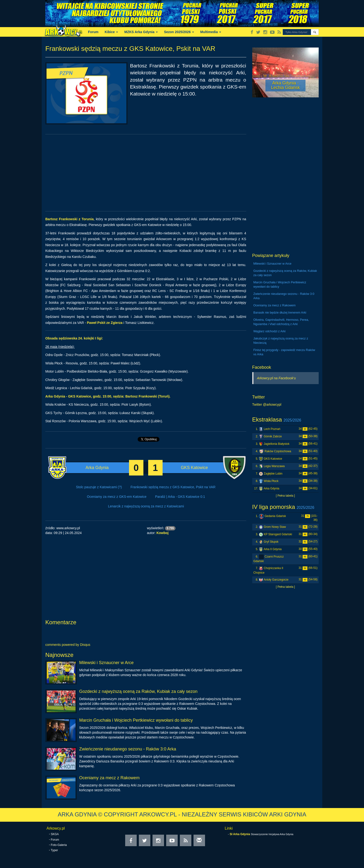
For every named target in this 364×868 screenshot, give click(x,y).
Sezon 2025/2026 (179, 32)
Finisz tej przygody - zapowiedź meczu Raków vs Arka (284, 352)
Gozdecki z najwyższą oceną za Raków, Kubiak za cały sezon (138, 691)
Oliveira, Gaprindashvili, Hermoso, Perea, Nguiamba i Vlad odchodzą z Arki (281, 322)
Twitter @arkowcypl (267, 404)
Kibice (112, 32)
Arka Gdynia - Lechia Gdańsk (285, 85)
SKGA (55, 834)
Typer (54, 850)
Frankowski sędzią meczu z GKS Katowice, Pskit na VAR (173, 487)
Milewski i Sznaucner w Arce (106, 663)
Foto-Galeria (59, 845)
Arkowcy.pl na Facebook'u (276, 378)
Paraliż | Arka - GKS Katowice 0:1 (180, 497)
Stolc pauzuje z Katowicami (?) (99, 487)
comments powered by (68, 645)
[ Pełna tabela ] (285, 496)
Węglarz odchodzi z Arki (270, 331)
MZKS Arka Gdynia (141, 32)
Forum (93, 32)
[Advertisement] (146, 173)
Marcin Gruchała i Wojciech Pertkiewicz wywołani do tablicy (136, 720)
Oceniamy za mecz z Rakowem (109, 778)
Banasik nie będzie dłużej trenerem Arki (280, 313)
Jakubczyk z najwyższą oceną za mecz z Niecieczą (281, 341)
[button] (315, 32)
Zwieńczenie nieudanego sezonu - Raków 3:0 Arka (128, 749)
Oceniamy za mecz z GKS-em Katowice (117, 497)
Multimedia (211, 32)
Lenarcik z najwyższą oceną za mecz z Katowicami (146, 506)
